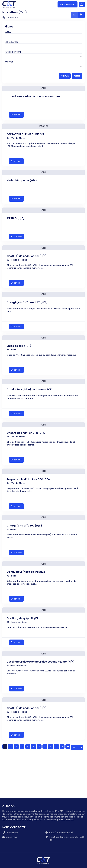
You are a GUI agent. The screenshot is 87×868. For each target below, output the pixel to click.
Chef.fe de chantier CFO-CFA (26, 433)
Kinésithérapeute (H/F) (22, 180)
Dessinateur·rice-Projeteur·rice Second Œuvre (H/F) (41, 662)
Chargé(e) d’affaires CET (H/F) (27, 302)
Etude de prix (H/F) (19, 346)
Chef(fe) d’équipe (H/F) (22, 618)
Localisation (11, 42)
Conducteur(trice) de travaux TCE (29, 389)
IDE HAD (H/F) (16, 218)
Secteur (9, 62)
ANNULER (65, 76)
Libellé (8, 32)
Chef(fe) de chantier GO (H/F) (27, 256)
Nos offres (13, 18)
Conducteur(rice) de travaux (26, 572)
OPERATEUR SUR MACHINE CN (25, 134)
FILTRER (77, 76)
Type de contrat (13, 52)
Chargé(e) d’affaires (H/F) (24, 526)
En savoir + (16, 115)
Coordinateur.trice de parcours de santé (33, 96)
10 (56, 747)
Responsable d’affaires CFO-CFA (28, 479)
